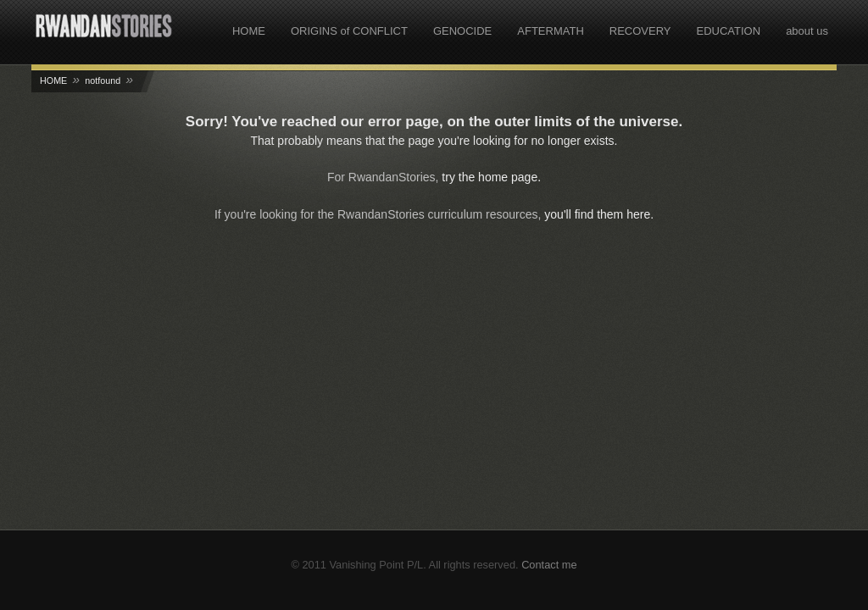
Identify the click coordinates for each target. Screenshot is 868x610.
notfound (103, 80)
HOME (249, 31)
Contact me (549, 565)
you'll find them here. (599, 214)
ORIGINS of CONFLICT (349, 31)
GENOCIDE (462, 31)
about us (807, 31)
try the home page (490, 177)
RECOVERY (640, 31)
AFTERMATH (550, 31)
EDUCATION (729, 31)
